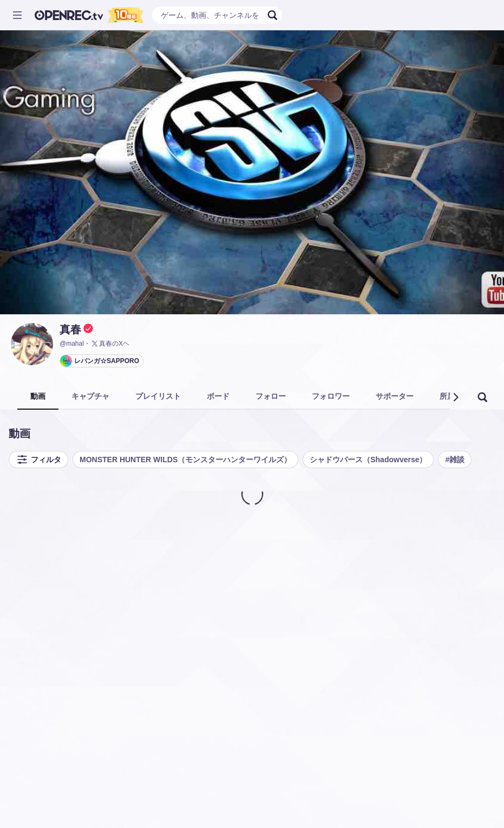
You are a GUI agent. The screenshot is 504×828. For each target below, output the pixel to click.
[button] (455, 397)
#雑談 (455, 460)
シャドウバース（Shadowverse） (368, 460)
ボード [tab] (218, 396)
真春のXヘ (110, 344)
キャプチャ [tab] (90, 396)
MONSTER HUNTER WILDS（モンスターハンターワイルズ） (185, 460)
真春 (70, 329)
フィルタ (38, 460)
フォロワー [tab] (331, 396)
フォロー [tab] (271, 396)
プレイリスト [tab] (158, 396)
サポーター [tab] (395, 396)
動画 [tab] (38, 396)
